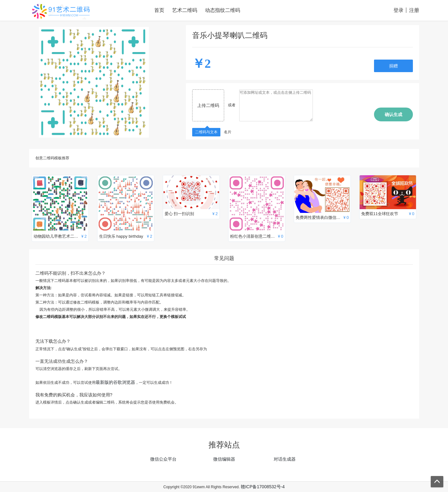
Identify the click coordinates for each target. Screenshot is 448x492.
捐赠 (393, 66)
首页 (159, 10)
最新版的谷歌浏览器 (115, 382)
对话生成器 (285, 459)
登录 (398, 10)
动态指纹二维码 (223, 10)
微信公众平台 (163, 459)
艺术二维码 (185, 10)
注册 (414, 10)
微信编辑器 (224, 459)
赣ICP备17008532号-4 (263, 487)
